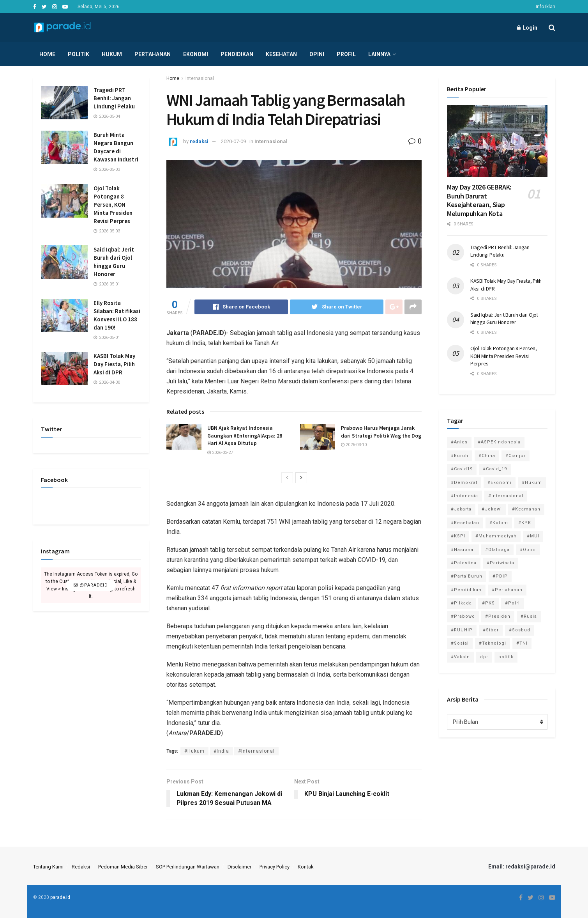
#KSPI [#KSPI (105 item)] (458, 536)
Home (47, 54)
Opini (317, 54)
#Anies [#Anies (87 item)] (459, 442)
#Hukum (194, 751)
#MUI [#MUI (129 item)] (533, 536)
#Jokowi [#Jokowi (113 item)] (492, 509)
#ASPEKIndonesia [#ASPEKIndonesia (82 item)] (499, 442)
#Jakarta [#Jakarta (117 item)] (461, 509)
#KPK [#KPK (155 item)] (525, 523)
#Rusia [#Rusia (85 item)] (529, 616)
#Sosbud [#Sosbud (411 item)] (520, 630)
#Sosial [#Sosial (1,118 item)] (460, 643)
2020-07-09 (233, 141)
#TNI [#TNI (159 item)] (522, 643)
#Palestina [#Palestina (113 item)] (464, 563)
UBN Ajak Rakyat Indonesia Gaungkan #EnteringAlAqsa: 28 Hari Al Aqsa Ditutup (245, 435)
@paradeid (91, 585)
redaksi (199, 141)
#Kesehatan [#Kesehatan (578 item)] (465, 523)
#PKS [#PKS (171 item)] (488, 603)
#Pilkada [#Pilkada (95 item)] (461, 603)
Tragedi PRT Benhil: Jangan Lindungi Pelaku (114, 98)
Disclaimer (239, 867)
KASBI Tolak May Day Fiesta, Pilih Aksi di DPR (114, 364)
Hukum (112, 54)
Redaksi (81, 867)
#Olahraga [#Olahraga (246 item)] (497, 550)
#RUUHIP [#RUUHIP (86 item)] (462, 630)
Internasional (200, 78)
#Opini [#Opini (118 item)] (528, 550)
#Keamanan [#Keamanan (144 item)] (526, 509)
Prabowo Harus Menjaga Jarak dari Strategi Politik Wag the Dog (381, 432)
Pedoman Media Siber (123, 867)
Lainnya (379, 54)
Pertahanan (153, 54)
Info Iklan (546, 7)
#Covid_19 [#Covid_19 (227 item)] (495, 469)
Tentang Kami (48, 867)
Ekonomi (196, 54)
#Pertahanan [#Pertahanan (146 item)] (507, 590)
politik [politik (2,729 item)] (506, 657)
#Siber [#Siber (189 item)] (491, 630)
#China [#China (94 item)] (487, 456)
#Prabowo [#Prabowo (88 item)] (463, 616)
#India (221, 751)
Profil (346, 54)
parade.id (60, 897)
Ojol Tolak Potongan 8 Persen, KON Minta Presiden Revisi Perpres (113, 205)
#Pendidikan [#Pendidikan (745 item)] (466, 590)
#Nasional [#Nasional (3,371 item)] (463, 550)
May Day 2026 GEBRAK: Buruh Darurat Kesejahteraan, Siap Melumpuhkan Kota (479, 200)
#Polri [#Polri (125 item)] (512, 603)
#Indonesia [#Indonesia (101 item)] (464, 496)
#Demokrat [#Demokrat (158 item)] (464, 483)
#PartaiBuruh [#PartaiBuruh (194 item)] (467, 576)
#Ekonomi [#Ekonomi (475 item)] (500, 483)
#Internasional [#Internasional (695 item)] (506, 496)
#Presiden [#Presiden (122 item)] (498, 616)
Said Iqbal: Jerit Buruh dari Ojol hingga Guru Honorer (504, 319)
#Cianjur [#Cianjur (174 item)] (516, 456)
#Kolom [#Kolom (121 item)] (499, 523)
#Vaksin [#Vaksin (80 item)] (460, 657)
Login (527, 28)
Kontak (306, 867)
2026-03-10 (354, 445)
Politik (79, 54)
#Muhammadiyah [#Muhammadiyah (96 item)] (496, 536)
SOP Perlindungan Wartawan (188, 867)
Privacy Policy (275, 867)
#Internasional (256, 751)
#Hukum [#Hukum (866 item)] (532, 483)
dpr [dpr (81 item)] (484, 657)
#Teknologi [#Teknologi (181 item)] (493, 643)
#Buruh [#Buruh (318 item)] (460, 456)
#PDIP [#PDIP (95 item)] (500, 576)
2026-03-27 (220, 453)
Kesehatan (281, 54)
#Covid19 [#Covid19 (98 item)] (462, 469)
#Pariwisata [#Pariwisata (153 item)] (501, 563)
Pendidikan (237, 54)
